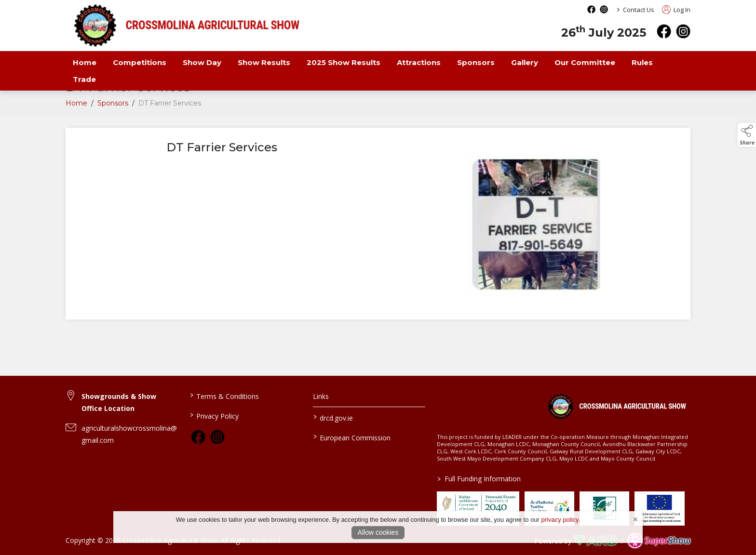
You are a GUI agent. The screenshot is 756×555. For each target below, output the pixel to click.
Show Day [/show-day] (202, 62)
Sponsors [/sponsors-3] (476, 62)
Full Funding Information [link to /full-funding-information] (479, 479)
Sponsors (113, 106)
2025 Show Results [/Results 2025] (344, 62)
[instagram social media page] (604, 9)
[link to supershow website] (659, 541)
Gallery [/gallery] (525, 62)
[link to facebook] (198, 437)
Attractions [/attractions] (419, 62)
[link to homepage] (616, 406)
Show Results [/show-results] (264, 62)
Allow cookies (378, 532)
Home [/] (85, 62)
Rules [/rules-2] (642, 62)
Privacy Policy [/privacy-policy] (214, 415)
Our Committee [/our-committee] (585, 62)
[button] (747, 135)
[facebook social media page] (591, 9)
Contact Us (639, 10)
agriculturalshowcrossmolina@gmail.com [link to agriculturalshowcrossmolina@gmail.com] (129, 434)
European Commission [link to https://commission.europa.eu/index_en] (352, 437)
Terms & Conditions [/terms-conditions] (224, 396)
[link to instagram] (217, 437)
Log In (676, 10)
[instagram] (683, 31)
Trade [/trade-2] (84, 79)
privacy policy (560, 520)
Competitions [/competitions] (140, 62)
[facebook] (664, 31)
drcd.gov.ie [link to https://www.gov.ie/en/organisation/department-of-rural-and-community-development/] (333, 417)
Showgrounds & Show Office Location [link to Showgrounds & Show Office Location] (119, 402)
